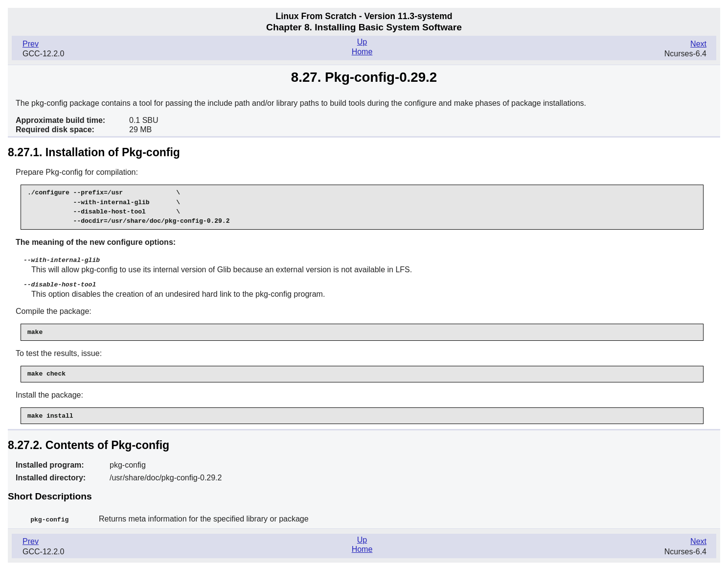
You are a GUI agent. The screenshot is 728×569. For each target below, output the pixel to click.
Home (362, 52)
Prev (31, 44)
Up (362, 42)
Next (698, 44)
